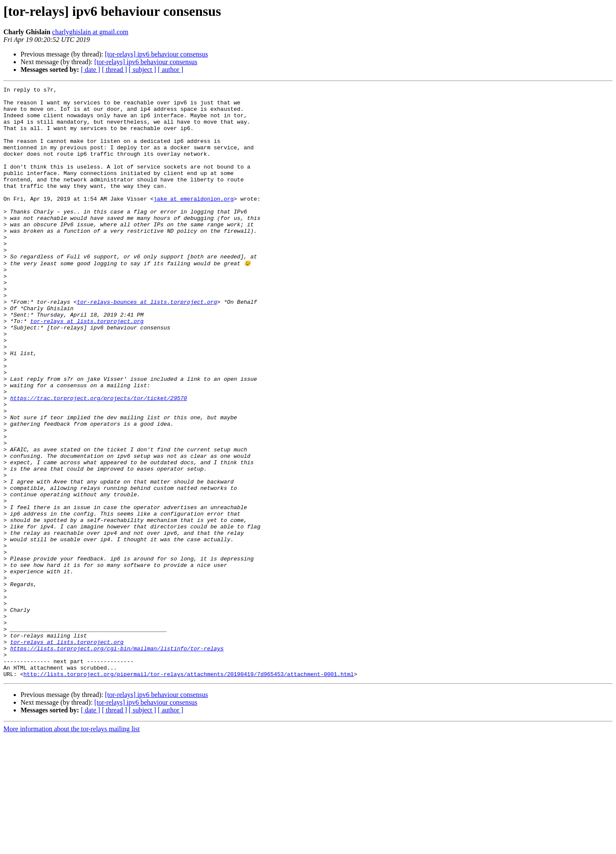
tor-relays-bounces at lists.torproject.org (147, 345)
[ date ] (90, 70)
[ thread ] (114, 70)
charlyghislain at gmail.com (90, 32)
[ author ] (171, 70)
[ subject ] (142, 70)
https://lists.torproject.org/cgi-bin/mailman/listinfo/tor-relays (117, 761)
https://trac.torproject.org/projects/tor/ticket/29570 (99, 460)
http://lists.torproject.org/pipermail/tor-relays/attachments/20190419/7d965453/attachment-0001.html (189, 792)
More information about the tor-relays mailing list (72, 847)
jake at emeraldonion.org (194, 222)
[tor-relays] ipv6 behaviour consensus (156, 54)
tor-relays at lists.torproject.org (87, 368)
